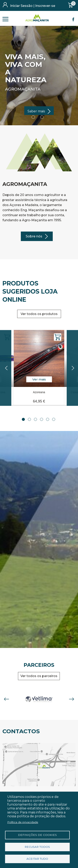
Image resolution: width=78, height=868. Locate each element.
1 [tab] (23, 419)
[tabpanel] (39, 365)
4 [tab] (42, 419)
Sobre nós (34, 236)
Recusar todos (37, 847)
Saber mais (36, 111)
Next (72, 699)
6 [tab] (54, 419)
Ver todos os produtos (39, 314)
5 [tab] (48, 419)
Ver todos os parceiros (39, 676)
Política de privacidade (23, 822)
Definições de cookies (37, 835)
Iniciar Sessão (21, 6)
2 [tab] (29, 419)
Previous (6, 699)
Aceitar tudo (37, 859)
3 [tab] (35, 419)
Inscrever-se (45, 6)
